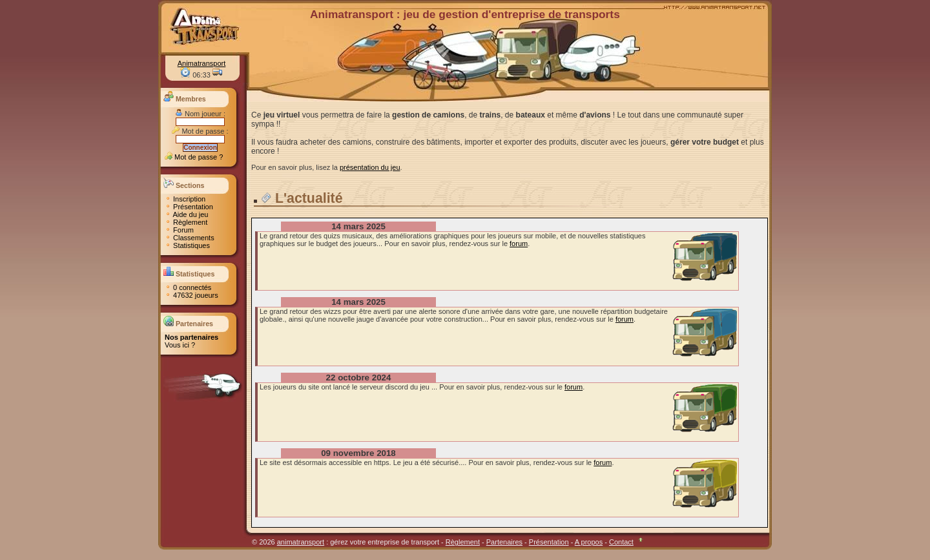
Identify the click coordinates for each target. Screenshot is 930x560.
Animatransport (202, 63)
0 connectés (188, 287)
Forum (179, 230)
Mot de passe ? (194, 157)
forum (519, 244)
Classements (190, 238)
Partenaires (504, 542)
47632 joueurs (191, 295)
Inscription (185, 199)
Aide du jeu (187, 214)
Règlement (186, 222)
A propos (589, 542)
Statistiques (187, 245)
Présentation (189, 207)
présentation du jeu (370, 167)
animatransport (301, 542)
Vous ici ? (180, 345)
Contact (621, 542)
